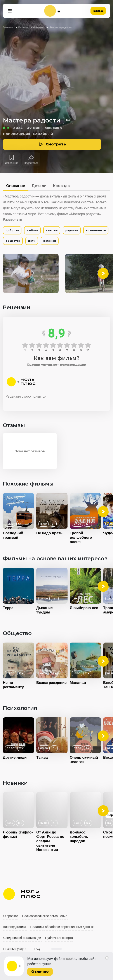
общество (13, 241)
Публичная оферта (59, 938)
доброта (12, 230)
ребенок (50, 241)
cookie (71, 959)
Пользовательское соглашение (45, 916)
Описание (16, 186)
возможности (96, 230)
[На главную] (52, 11)
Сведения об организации (22, 938)
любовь (32, 230)
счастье (52, 230)
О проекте (11, 916)
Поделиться (31, 163)
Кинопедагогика (15, 927)
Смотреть (56, 144)
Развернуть (12, 219)
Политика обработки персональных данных (62, 927)
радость (72, 230)
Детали (39, 186)
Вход (98, 11)
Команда (61, 186)
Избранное (12, 163)
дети (32, 241)
